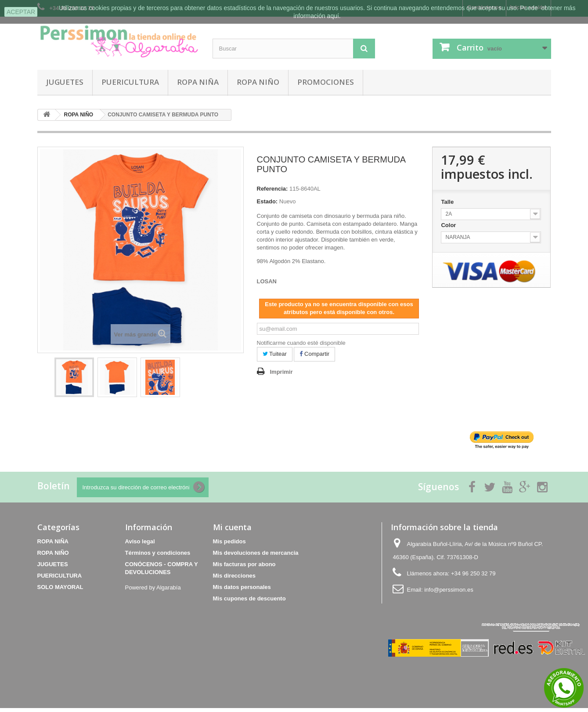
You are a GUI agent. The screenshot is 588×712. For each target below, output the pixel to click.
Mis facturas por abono (244, 564)
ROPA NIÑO (258, 82)
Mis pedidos (229, 541)
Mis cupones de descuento (249, 598)
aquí (333, 16)
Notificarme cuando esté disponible (301, 343)
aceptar (21, 12)
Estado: (267, 201)
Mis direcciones (234, 576)
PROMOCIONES (326, 82)
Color (449, 225)
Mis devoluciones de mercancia (256, 553)
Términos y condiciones (158, 553)
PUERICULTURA (130, 82)
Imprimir (281, 372)
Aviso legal (140, 541)
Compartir (314, 354)
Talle (448, 202)
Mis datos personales (242, 587)
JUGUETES (65, 82)
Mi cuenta (232, 527)
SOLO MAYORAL (60, 587)
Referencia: (272, 189)
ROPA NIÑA (198, 82)
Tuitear (275, 354)
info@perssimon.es (449, 590)
